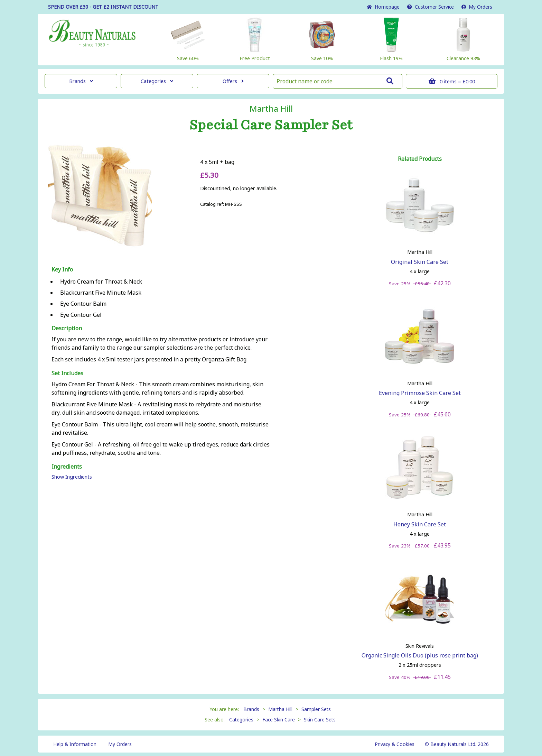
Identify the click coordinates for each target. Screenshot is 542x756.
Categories (157, 81)
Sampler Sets (316, 709)
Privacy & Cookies (395, 744)
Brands (81, 81)
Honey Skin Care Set (420, 524)
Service (431, 7)
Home (383, 7)
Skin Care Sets (320, 720)
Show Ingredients (72, 477)
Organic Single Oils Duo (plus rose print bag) (420, 655)
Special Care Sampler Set (271, 125)
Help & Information (75, 744)
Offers (233, 81)
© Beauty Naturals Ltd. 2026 (457, 744)
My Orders (477, 7)
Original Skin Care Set (420, 262)
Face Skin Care (279, 720)
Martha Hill (271, 109)
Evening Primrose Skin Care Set (420, 393)
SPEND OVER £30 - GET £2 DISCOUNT (103, 7)
